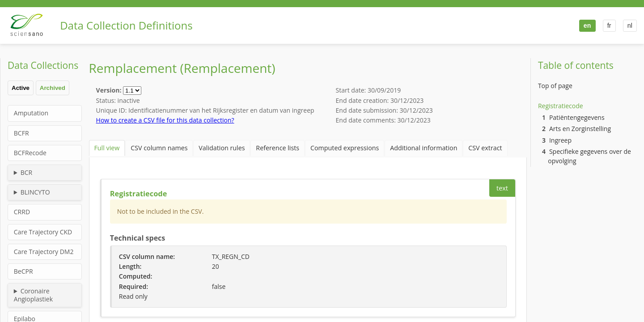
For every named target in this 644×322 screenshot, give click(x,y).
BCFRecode (30, 153)
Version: (110, 90)
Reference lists (264, 147)
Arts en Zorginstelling (576, 129)
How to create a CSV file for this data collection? (165, 120)
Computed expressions (327, 147)
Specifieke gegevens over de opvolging (587, 156)
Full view (105, 147)
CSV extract (459, 147)
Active (21, 88)
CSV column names (154, 147)
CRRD (22, 212)
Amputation (31, 113)
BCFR (21, 133)
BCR (27, 172)
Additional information (401, 147)
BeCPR (23, 271)
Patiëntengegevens (573, 117)
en (586, 25)
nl (629, 25)
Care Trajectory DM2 (44, 252)
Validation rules (212, 147)
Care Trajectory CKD (43, 232)
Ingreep (557, 140)
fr (608, 25)
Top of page (555, 86)
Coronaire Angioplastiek (33, 295)
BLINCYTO (35, 192)
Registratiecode (561, 106)
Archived (53, 88)
